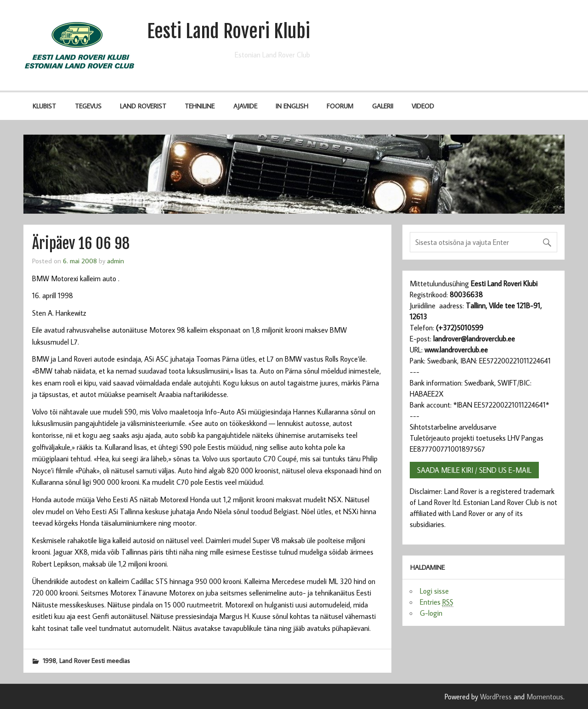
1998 (49, 661)
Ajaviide (245, 106)
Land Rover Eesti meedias (95, 661)
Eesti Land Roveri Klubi (229, 31)
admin (116, 261)
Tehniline (200, 106)
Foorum (340, 106)
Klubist (44, 106)
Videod (423, 106)
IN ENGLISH (292, 106)
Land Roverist (143, 106)
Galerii (383, 106)
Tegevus (88, 106)
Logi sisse (434, 591)
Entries (437, 602)
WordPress (496, 697)
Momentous (545, 697)
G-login (431, 613)
